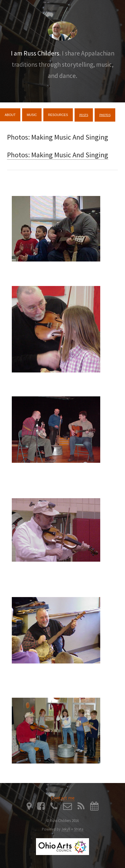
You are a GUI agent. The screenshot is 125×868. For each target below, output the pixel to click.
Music (32, 115)
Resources (58, 115)
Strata (79, 829)
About (10, 115)
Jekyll (66, 829)
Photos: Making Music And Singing (58, 155)
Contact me (63, 798)
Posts (84, 115)
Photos (105, 115)
